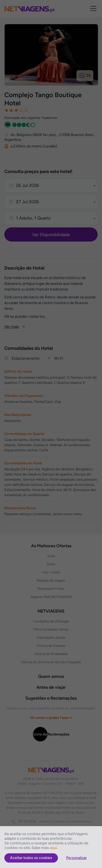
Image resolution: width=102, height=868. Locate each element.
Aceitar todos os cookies (31, 858)
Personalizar (76, 858)
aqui (53, 848)
